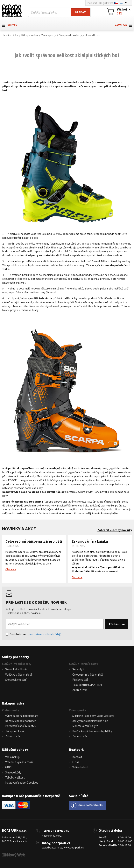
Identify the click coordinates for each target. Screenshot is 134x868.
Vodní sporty (11, 710)
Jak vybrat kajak (15, 731)
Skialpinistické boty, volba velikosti (80, 35)
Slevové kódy (13, 772)
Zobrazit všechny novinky (115, 530)
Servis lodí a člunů (16, 669)
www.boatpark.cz (52, 847)
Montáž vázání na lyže (85, 726)
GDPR (9, 767)
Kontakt (77, 757)
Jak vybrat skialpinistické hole (90, 721)
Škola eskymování (16, 680)
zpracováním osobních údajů (44, 634)
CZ (121, 3)
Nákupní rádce (30, 35)
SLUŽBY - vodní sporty (17, 664)
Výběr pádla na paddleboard (22, 716)
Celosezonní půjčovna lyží (88, 675)
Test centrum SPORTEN (87, 685)
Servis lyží (78, 669)
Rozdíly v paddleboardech (21, 721)
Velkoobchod (80, 767)
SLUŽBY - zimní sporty (84, 664)
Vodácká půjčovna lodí (18, 675)
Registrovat (106, 3)
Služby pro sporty (15, 657)
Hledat (81, 12)
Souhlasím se (34, 634)
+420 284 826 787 (56, 831)
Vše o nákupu (13, 757)
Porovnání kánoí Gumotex (21, 726)
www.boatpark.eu (74, 847)
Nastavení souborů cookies (22, 783)
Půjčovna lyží (80, 680)
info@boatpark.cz (56, 843)
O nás (76, 762)
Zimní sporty (49, 35)
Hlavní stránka (10, 35)
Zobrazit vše (80, 690)
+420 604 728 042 (52, 836)
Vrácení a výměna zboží (19, 762)
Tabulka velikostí (15, 777)
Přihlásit (92, 3)
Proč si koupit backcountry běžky (92, 731)
